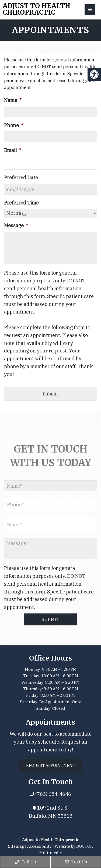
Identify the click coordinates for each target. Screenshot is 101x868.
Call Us (25, 862)
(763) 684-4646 (53, 794)
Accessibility (39, 846)
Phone (14, 125)
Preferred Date (21, 178)
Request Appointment (51, 765)
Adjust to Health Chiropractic (36, 9)
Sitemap (16, 846)
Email (13, 150)
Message (16, 225)
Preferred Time (21, 203)
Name (13, 100)
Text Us (76, 862)
